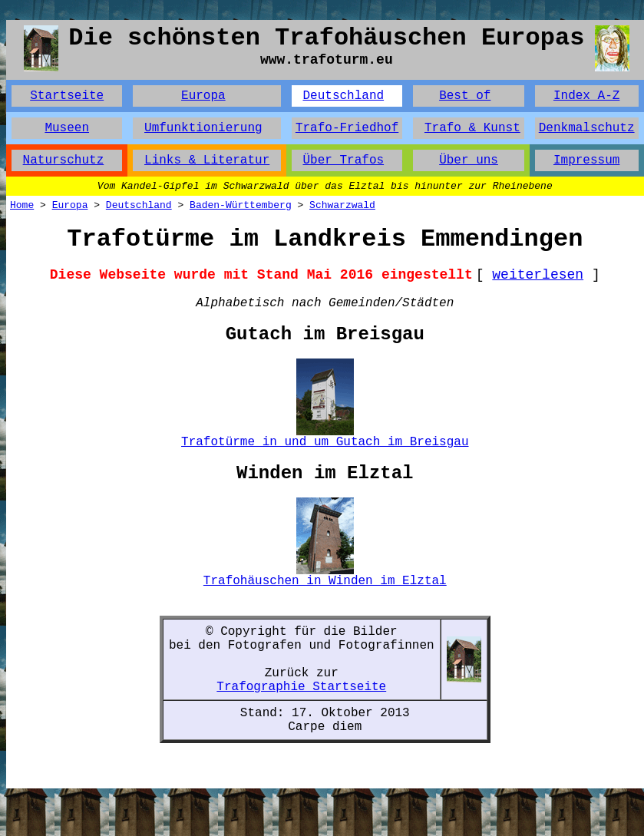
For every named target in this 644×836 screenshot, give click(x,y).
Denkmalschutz (587, 128)
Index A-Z (586, 96)
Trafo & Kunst (472, 128)
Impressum (586, 160)
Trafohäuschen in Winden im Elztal (325, 581)
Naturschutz (64, 160)
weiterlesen (538, 275)
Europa (203, 96)
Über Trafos (343, 160)
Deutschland (343, 96)
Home (22, 205)
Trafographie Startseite (301, 687)
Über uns (469, 160)
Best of (465, 96)
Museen (67, 128)
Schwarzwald (342, 205)
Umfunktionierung (203, 128)
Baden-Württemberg (241, 205)
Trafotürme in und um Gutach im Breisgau (325, 442)
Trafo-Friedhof (347, 128)
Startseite (67, 96)
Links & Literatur (207, 160)
